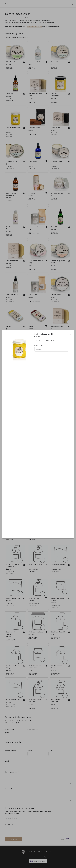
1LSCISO (38, 349)
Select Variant (39, 345)
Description (39, 341)
